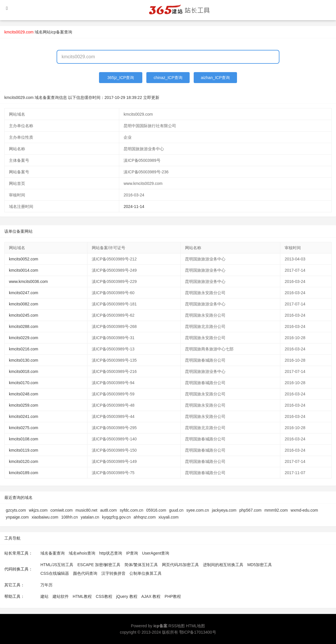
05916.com (156, 510)
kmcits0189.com (24, 473)
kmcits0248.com (24, 394)
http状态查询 (111, 553)
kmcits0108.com (24, 439)
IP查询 (132, 553)
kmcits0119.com (24, 450)
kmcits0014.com (24, 270)
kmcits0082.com (24, 304)
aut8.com (109, 510)
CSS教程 (104, 596)
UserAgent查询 (156, 553)
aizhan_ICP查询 (215, 78)
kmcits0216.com (24, 349)
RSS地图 (177, 626)
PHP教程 (173, 596)
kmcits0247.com (24, 293)
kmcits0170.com (24, 383)
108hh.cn (70, 517)
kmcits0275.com (24, 428)
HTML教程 (82, 596)
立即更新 (151, 97)
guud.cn (176, 510)
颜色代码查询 (85, 573)
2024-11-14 (134, 206)
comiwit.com (62, 510)
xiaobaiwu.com (45, 517)
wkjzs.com (38, 510)
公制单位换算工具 (145, 573)
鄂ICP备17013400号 (198, 632)
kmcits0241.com (24, 416)
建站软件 (61, 596)
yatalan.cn (90, 517)
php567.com (250, 510)
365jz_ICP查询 (121, 78)
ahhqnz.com (145, 517)
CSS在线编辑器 (55, 573)
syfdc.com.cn (132, 510)
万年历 (46, 585)
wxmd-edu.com (304, 510)
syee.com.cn (198, 510)
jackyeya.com (224, 510)
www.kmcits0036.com (28, 281)
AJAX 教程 (151, 596)
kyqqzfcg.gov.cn (116, 517)
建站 (44, 596)
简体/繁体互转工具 (141, 565)
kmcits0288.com (24, 326)
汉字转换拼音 (113, 573)
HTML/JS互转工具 (57, 565)
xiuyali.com (168, 517)
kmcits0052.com (24, 259)
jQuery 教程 (127, 596)
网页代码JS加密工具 (180, 565)
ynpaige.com (17, 517)
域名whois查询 (82, 553)
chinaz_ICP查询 (168, 78)
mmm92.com (276, 510)
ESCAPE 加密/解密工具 (99, 565)
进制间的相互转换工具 (223, 565)
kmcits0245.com (24, 315)
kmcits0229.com (24, 338)
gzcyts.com (16, 510)
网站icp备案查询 (57, 32)
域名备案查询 (53, 553)
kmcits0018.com (24, 371)
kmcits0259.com (24, 405)
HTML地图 (195, 626)
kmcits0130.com (24, 360)
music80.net (86, 510)
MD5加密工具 (260, 565)
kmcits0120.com (24, 461)
